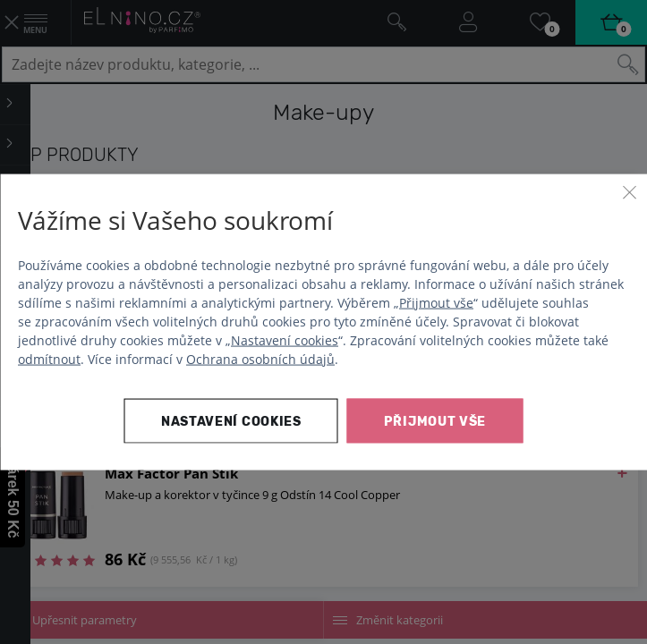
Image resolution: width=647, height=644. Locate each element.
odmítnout (49, 358)
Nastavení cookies (285, 339)
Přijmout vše (436, 302)
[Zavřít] (629, 192)
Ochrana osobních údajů (260, 358)
